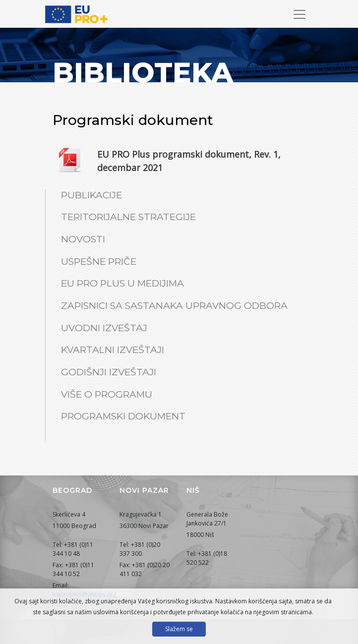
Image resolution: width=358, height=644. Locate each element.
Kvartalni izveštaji (113, 350)
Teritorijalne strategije (128, 217)
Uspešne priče (99, 262)
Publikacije (91, 195)
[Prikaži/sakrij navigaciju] (299, 14)
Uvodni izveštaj (104, 328)
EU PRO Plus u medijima (122, 283)
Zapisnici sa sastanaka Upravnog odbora (174, 306)
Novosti (83, 239)
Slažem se (179, 629)
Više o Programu (107, 394)
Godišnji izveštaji (109, 372)
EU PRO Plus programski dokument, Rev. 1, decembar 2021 (189, 161)
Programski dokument (123, 416)
